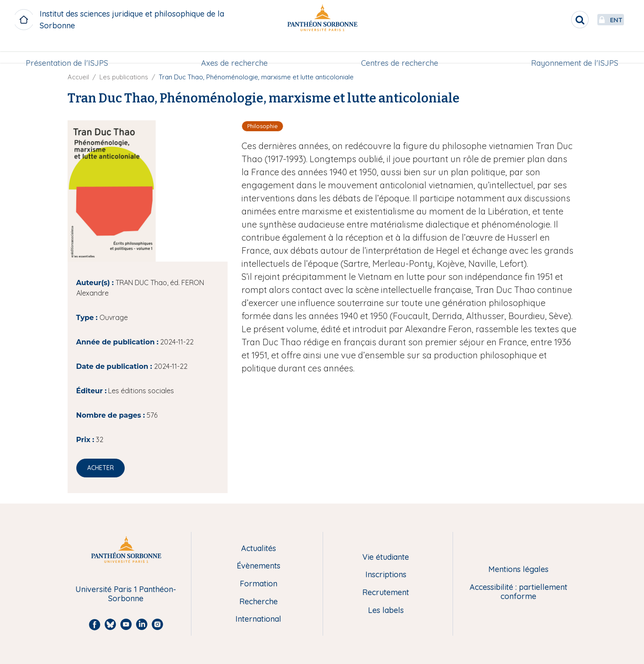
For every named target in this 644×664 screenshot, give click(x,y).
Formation (259, 584)
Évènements (259, 566)
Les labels (386, 611)
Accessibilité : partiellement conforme (518, 592)
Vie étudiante (386, 557)
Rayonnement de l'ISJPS (572, 51)
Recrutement (386, 593)
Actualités (259, 549)
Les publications (124, 77)
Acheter (101, 468)
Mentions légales (518, 570)
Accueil (78, 77)
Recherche (259, 602)
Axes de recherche (235, 51)
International (258, 619)
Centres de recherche (399, 51)
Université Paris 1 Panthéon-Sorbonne (126, 594)
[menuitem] (70, 51)
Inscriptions (386, 575)
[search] (559, 20)
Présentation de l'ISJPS (70, 51)
